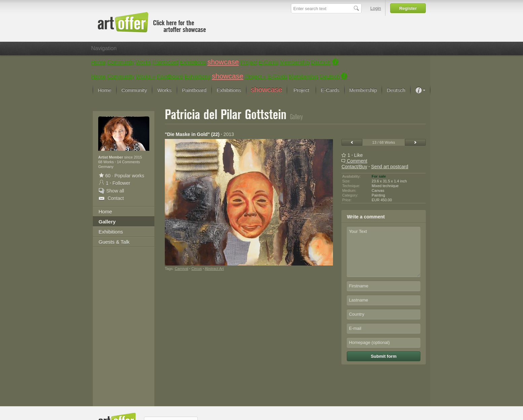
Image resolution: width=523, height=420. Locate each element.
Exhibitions (193, 62)
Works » (146, 77)
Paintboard (165, 62)
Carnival (181, 269)
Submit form (384, 356)
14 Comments (128, 162)
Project (249, 62)
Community (121, 62)
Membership (295, 62)
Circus (197, 269)
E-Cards (269, 62)
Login (376, 8)
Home (98, 62)
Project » (255, 77)
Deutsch (321, 62)
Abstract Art (214, 269)
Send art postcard (390, 167)
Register (408, 8)
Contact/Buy (354, 167)
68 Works (106, 162)
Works (143, 62)
